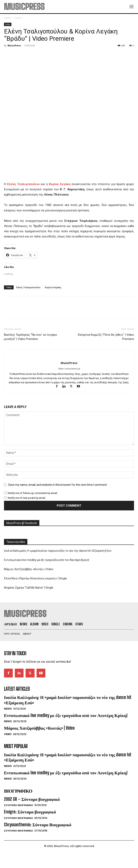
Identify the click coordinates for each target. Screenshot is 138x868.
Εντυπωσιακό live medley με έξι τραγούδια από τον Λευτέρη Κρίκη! (47, 560)
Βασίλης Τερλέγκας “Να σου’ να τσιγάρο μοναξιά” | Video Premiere (31, 337)
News (8, 709)
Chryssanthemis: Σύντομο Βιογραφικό (38, 825)
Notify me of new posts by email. (27, 498)
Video (18, 18)
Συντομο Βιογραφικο (18, 805)
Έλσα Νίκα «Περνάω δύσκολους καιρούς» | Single (35, 578)
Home (7, 18)
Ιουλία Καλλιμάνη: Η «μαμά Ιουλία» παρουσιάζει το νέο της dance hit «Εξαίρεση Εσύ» (58, 551)
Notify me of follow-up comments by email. (33, 493)
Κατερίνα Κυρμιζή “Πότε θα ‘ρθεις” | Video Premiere (106, 337)
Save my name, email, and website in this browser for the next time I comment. (58, 485)
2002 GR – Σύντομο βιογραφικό (32, 799)
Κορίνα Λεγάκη (53, 287)
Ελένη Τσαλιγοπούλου (28, 287)
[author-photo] (69, 356)
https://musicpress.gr (69, 369)
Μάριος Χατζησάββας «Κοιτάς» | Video (29, 569)
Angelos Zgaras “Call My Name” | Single (29, 588)
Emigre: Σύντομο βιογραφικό (30, 812)
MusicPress (14, 45)
